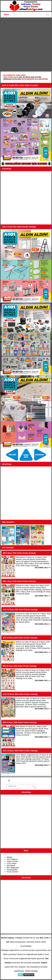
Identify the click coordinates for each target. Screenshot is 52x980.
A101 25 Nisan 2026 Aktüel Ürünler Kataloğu (20, 694)
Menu (7, 15)
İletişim (10, 857)
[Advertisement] (26, 45)
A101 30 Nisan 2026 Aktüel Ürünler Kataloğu (20, 610)
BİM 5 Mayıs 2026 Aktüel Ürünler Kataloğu (19, 553)
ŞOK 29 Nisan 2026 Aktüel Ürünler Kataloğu (20, 638)
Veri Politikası (12, 859)
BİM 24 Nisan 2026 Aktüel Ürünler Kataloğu (20, 722)
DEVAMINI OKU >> (43, 568)
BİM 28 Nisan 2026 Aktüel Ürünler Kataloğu (20, 666)
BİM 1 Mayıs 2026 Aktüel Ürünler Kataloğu (19, 581)
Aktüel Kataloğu (31, 971)
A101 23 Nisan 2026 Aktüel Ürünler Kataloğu (20, 751)
